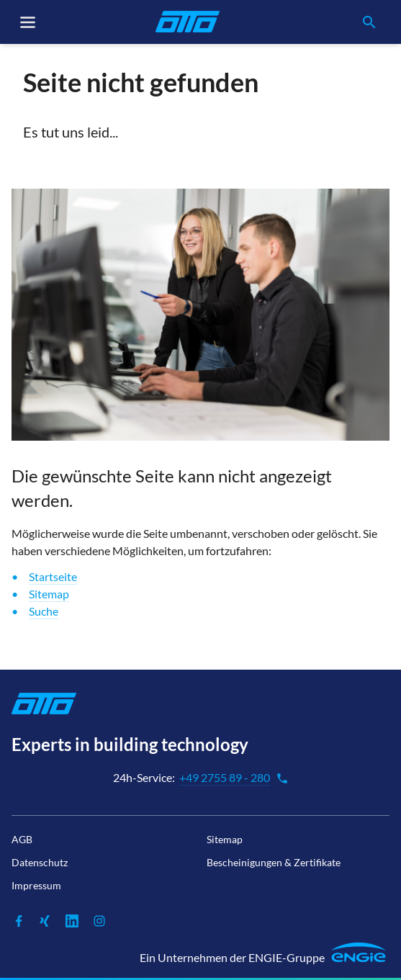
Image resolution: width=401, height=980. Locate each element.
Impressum (36, 885)
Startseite (53, 576)
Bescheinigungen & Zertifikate (274, 862)
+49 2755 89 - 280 (234, 778)
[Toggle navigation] (28, 22)
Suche (44, 611)
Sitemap (49, 594)
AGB (22, 839)
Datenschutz (40, 862)
